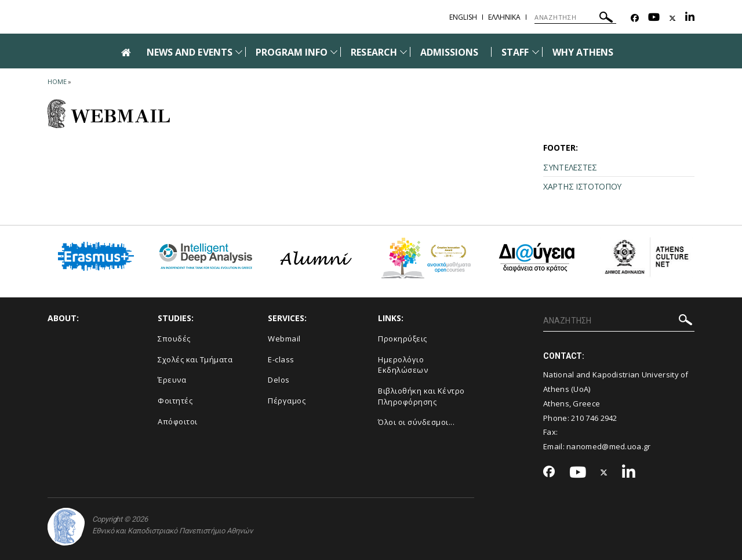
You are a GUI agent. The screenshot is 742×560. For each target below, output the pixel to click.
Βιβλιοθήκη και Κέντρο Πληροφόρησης (421, 396)
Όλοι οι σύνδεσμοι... (416, 422)
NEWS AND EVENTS (190, 52)
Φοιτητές (175, 401)
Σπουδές (174, 339)
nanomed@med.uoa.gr (608, 446)
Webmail (284, 339)
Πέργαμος (287, 401)
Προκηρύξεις (403, 339)
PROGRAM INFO (292, 52)
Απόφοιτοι (178, 421)
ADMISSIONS (450, 52)
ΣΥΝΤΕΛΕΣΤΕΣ (570, 167)
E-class (281, 359)
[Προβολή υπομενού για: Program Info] (334, 52)
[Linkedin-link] (690, 18)
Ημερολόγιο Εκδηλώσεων (403, 365)
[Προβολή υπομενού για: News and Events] (239, 52)
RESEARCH (374, 52)
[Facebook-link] (635, 18)
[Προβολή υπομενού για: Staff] (536, 52)
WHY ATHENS (583, 52)
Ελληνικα (504, 17)
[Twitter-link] (672, 18)
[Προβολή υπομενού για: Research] (403, 52)
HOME (57, 81)
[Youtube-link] (654, 18)
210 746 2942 (594, 418)
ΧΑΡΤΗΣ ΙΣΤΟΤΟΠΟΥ (582, 186)
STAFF (515, 52)
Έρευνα (172, 380)
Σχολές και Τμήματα (195, 359)
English (463, 17)
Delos (279, 380)
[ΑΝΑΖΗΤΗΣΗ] (575, 17)
